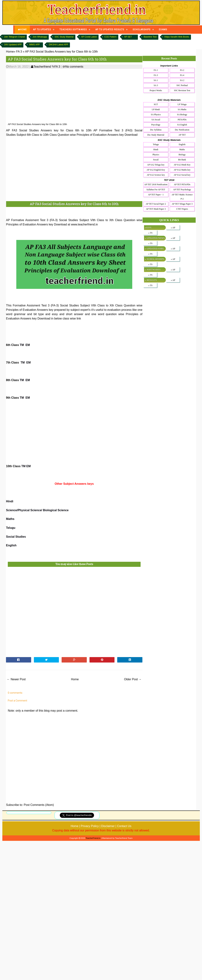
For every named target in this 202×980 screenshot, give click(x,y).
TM (22, 345)
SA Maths (182, 109)
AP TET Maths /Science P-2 (182, 197)
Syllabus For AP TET (156, 190)
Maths (10, 519)
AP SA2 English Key (156, 170)
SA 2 (182, 80)
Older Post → (133, 679)
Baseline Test (150, 37)
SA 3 (156, 85)
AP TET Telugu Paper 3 (182, 204)
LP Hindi (156, 109)
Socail (156, 160)
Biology (182, 155)
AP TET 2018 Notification (156, 184)
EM (28, 345)
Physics (156, 155)
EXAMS (163, 30)
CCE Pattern (110, 37)
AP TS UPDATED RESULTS (110, 30)
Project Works (156, 90)
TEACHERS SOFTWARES (73, 30)
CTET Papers (182, 209)
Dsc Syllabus (156, 130)
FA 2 (182, 70)
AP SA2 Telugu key (156, 165)
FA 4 (182, 75)
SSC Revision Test (182, 90)
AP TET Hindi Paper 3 (156, 209)
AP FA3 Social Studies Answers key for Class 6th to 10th (57, 59)
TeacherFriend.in (93, 838)
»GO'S (148, 228)
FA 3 (57, 67)
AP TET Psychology (182, 190)
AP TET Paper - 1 (156, 195)
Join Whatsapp (40, 37)
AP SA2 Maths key (182, 170)
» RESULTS (151, 280)
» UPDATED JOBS (154, 249)
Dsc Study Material (156, 135)
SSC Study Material (64, 37)
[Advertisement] (91, 96)
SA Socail (156, 120)
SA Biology (182, 115)
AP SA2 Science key (156, 175)
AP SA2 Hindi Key (182, 165)
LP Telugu (182, 104)
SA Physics (156, 115)
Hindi (10, 501)
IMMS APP (34, 45)
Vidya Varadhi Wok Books (177, 37)
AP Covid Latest (89, 37)
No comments (74, 67)
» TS (150, 233)
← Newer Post (16, 679)
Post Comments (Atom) (39, 805)
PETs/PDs (182, 120)
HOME (22, 30)
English (11, 545)
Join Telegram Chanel (14, 37)
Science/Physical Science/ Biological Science (37, 510)
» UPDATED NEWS (155, 238)
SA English (182, 125)
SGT (156, 104)
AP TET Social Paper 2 (156, 204)
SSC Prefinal (182, 85)
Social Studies (16, 537)
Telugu (11, 528)
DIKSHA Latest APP (58, 45)
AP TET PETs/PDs (182, 184)
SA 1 (156, 80)
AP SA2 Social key (182, 175)
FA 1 (156, 70)
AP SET (128, 37)
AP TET (182, 135)
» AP (173, 228)
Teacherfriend (41, 67)
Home (75, 679)
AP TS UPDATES (42, 30)
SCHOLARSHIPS (141, 30)
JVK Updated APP (13, 45)
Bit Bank (182, 160)
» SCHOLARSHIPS (155, 259)
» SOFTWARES (153, 270)
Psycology (156, 125)
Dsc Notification (182, 130)
